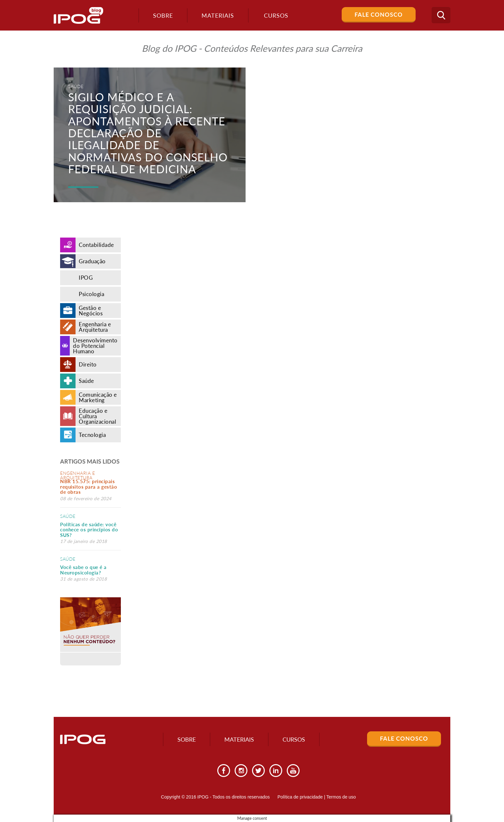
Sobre (163, 15)
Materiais (218, 15)
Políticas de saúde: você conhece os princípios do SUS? (89, 530)
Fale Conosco (379, 14)
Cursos (294, 739)
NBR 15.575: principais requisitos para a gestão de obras (89, 487)
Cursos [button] (276, 15)
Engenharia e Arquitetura (77, 475)
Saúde (68, 516)
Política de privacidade (300, 797)
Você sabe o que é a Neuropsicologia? (83, 570)
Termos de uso (341, 797)
